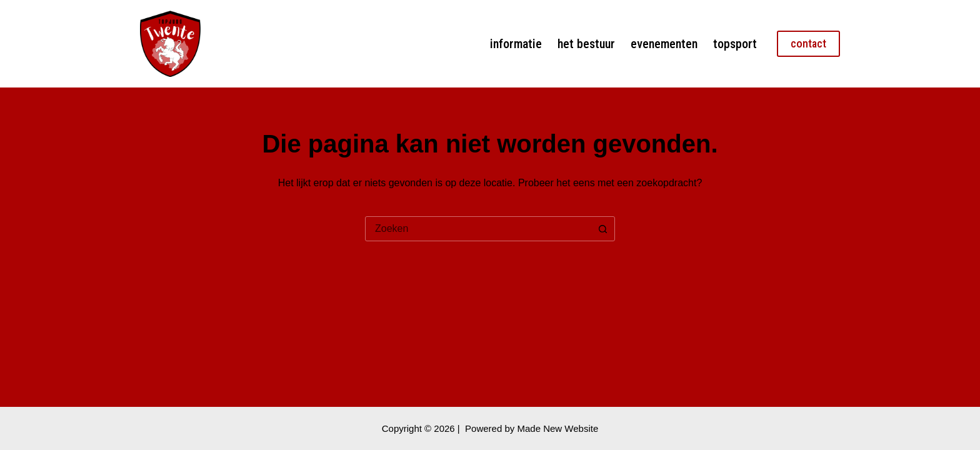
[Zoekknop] (602, 229)
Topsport (735, 44)
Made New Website (557, 428)
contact (808, 43)
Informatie (516, 44)
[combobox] (478, 229)
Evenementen (664, 44)
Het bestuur (586, 44)
